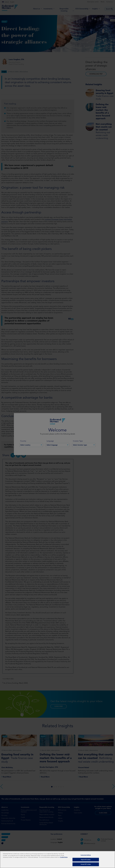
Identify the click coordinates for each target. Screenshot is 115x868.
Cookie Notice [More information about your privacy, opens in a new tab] (64, 857)
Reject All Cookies (86, 860)
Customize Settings (86, 855)
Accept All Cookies (86, 864)
